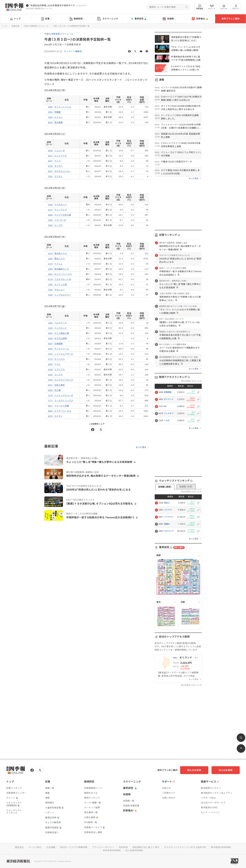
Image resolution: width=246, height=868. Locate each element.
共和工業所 (60, 385)
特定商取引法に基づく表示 (146, 847)
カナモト (59, 416)
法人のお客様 (226, 770)
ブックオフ (169, 413)
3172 (50, 210)
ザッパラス (60, 359)
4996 (50, 215)
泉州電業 (59, 122)
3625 (50, 349)
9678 (50, 416)
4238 (50, 370)
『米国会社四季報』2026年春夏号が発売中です (52, 5)
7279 (50, 395)
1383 (50, 323)
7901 (50, 176)
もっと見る (141, 447)
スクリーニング (108, 19)
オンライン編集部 (73, 51)
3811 (50, 156)
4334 (50, 375)
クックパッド (61, 328)
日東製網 (59, 344)
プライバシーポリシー (103, 847)
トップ (15, 19)
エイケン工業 (61, 285)
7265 (50, 285)
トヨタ (167, 420)
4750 (50, 166)
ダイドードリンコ (63, 107)
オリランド (169, 399)
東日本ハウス (61, 253)
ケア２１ (59, 264)
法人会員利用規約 (134, 850)
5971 (50, 385)
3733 (50, 354)
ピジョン (59, 117)
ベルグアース (61, 323)
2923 (50, 333)
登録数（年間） (186, 487)
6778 (50, 279)
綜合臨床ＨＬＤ (62, 269)
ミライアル (60, 370)
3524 (50, 344)
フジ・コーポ (60, 220)
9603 (50, 411)
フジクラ (168, 510)
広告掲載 (51, 847)
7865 (50, 225)
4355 (50, 380)
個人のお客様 (194, 770)
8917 (50, 406)
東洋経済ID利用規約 (221, 847)
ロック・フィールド (63, 274)
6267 (50, 171)
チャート (212, 7)
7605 (50, 220)
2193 (50, 328)
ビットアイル (61, 156)
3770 (50, 359)
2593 (50, 112)
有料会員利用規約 (112, 850)
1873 (50, 253)
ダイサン (59, 166)
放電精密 (168, 392)
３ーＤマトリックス (64, 401)
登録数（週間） (165, 487)
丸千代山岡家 (61, 338)
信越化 (167, 524)
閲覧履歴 (200, 7)
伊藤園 (58, 112)
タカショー (60, 290)
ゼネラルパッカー (63, 171)
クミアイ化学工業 (63, 215)
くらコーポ (60, 151)
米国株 (169, 19)
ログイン (236, 7)
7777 (50, 401)
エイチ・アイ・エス (63, 411)
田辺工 (167, 503)
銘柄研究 (77, 19)
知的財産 (123, 847)
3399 (50, 338)
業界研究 (138, 19)
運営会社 (19, 847)
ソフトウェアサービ (64, 354)
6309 (50, 390)
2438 (50, 205)
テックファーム (62, 349)
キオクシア (169, 531)
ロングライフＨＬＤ (64, 380)
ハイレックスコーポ (64, 395)
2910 (50, 274)
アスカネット (61, 205)
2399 (50, 269)
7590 (50, 290)
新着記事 (15, 26)
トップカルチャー (63, 295)
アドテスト (169, 517)
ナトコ (58, 161)
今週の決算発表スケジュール (36, 26)
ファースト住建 (62, 406)
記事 (46, 19)
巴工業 (58, 390)
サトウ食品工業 (62, 333)
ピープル (59, 225)
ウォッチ (224, 7)
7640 (50, 295)
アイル (57, 364)
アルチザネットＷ (63, 279)
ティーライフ (61, 210)
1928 (50, 259)
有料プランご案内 (230, 19)
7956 (50, 117)
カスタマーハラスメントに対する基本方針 (185, 847)
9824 (50, 122)
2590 (50, 107)
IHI (165, 406)
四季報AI (200, 19)
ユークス (59, 375)
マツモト (59, 176)
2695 (50, 151)
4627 (50, 161)
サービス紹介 (35, 847)
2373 (50, 264)
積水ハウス (60, 259)
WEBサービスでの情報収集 (74, 847)
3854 (50, 364)
